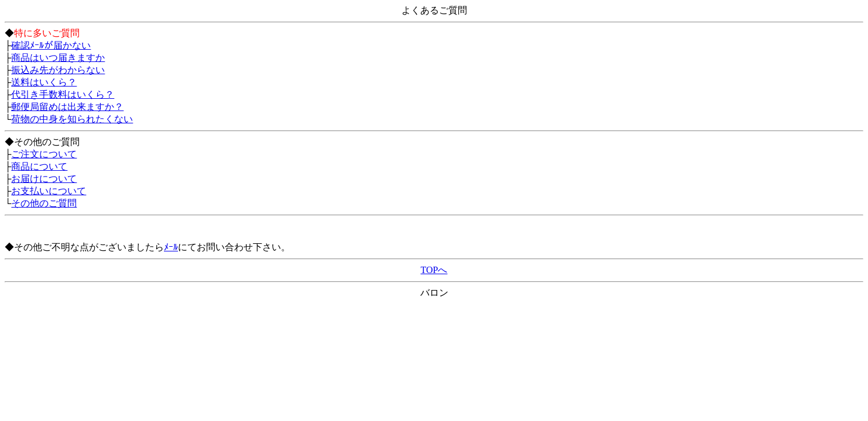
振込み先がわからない (58, 70)
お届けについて (44, 179)
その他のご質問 (44, 203)
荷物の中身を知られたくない (72, 119)
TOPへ (434, 270)
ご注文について (44, 154)
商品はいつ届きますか (58, 58)
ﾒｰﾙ (171, 247)
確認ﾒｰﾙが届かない (51, 45)
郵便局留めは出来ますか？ (67, 107)
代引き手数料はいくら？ (63, 94)
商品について (39, 166)
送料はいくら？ (44, 82)
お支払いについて (49, 191)
